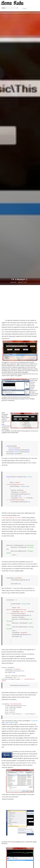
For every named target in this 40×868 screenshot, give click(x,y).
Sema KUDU (13, 529)
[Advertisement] (20, 550)
